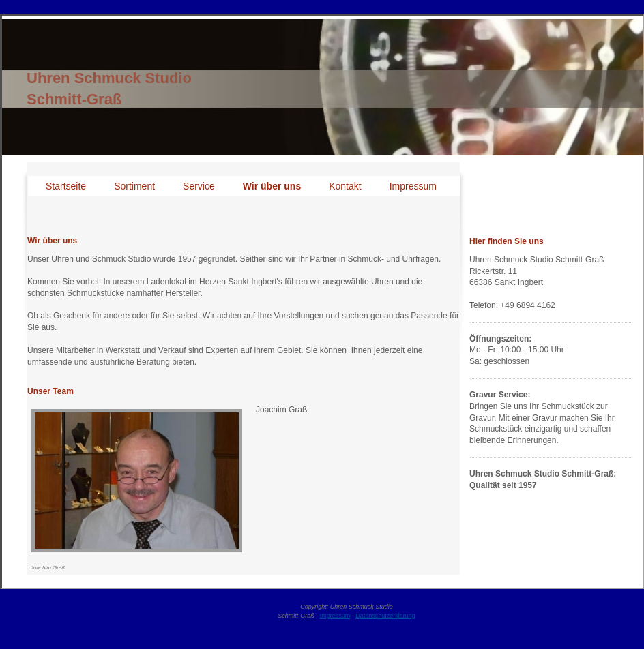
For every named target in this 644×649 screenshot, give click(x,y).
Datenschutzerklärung (385, 616)
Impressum (335, 616)
